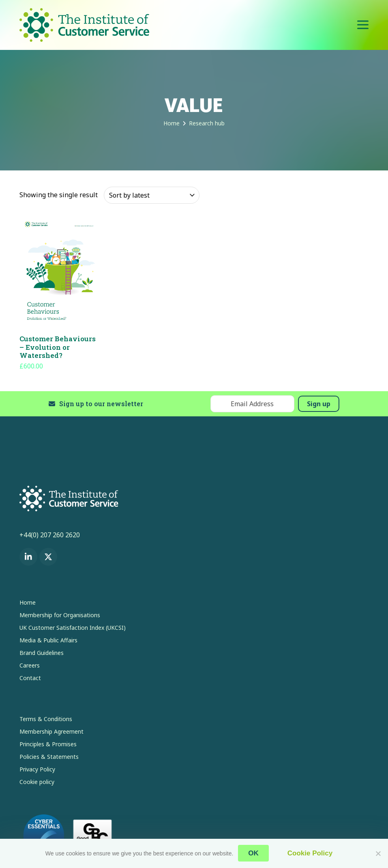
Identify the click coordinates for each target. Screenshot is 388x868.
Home (28, 602)
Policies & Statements (49, 757)
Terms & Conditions (46, 719)
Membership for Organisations (60, 615)
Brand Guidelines (42, 653)
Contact (30, 678)
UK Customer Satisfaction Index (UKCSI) (73, 628)
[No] (378, 853)
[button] (363, 25)
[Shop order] (152, 195)
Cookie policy (37, 782)
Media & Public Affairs (48, 640)
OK (254, 854)
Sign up (319, 404)
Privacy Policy (37, 769)
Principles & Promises (48, 744)
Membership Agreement (51, 731)
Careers (30, 665)
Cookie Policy (310, 854)
